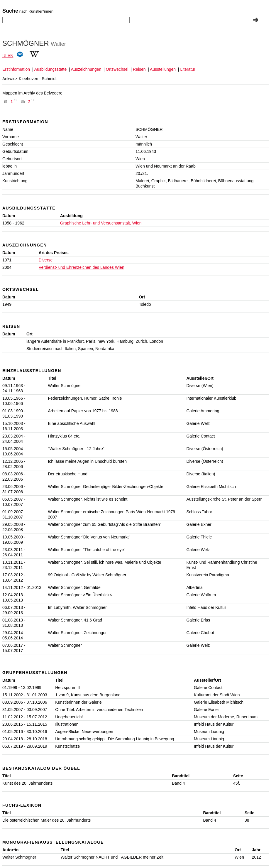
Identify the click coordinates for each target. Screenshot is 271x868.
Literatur (188, 69)
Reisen (139, 69)
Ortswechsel (117, 69)
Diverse (46, 260)
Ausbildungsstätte (51, 69)
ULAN (8, 56)
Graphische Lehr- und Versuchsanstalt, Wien (101, 223)
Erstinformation (16, 69)
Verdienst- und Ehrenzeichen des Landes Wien (82, 267)
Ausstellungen (163, 69)
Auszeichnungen (86, 69)
